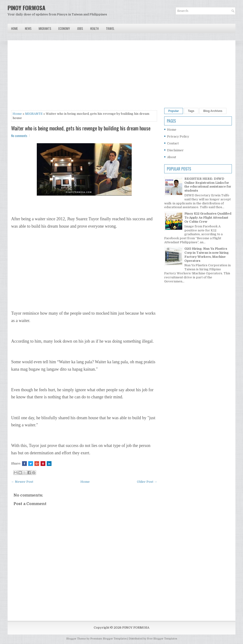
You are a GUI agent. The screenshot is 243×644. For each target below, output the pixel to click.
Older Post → (147, 482)
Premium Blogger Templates (108, 639)
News (28, 28)
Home (14, 28)
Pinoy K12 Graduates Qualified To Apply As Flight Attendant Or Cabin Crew (208, 218)
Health (94, 28)
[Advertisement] (84, 77)
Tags (191, 111)
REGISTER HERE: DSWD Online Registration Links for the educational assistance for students (208, 185)
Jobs (80, 28)
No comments (19, 136)
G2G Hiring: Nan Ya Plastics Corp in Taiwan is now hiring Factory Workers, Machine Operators (206, 255)
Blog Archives (213, 111)
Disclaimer (175, 150)
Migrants (45, 28)
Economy (64, 28)
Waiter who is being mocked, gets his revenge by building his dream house (81, 128)
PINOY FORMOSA (26, 8)
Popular (174, 111)
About (172, 157)
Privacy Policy (178, 136)
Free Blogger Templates (162, 639)
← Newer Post (22, 482)
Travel (110, 28)
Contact (173, 143)
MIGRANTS (34, 114)
